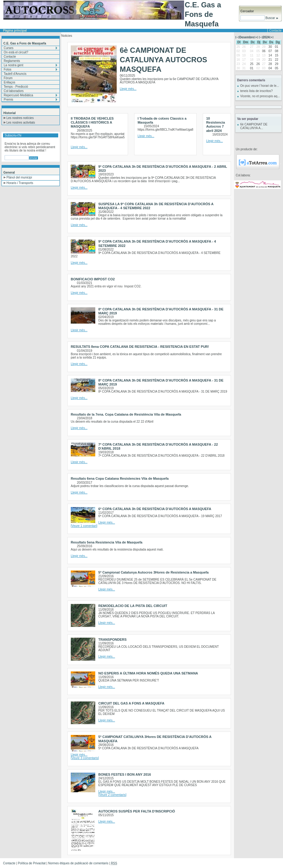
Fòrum (8, 78)
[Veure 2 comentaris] (112, 795)
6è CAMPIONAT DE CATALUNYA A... (254, 126)
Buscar (272, 18)
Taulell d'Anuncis (15, 74)
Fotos (8, 69)
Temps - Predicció (16, 87)
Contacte (10, 57)
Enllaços (9, 82)
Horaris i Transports (20, 183)
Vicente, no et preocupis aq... (260, 96)
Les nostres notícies (20, 118)
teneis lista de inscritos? (256, 91)
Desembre (247, 37)
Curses (9, 48)
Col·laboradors (14, 91)
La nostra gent (13, 65)
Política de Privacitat (32, 863)
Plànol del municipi (19, 177)
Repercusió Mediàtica (18, 95)
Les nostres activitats (21, 123)
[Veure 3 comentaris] (85, 758)
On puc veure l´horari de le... (260, 86)
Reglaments (12, 61)
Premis (8, 100)
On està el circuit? (16, 52)
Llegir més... (128, 89)
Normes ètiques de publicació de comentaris (78, 863)
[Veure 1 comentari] (84, 526)
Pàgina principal (15, 31)
